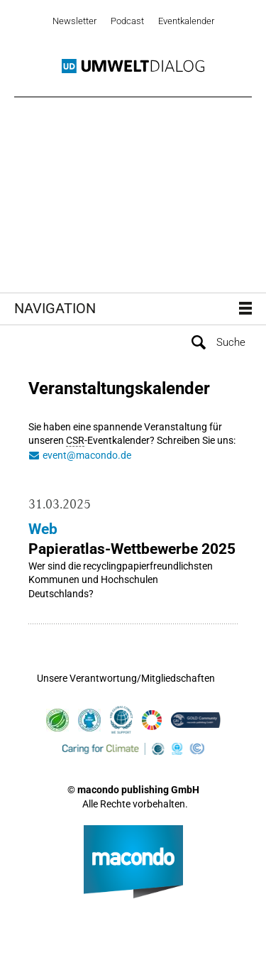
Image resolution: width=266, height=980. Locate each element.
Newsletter (74, 21)
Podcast (127, 21)
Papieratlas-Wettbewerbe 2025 (132, 549)
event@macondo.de (87, 455)
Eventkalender (186, 21)
